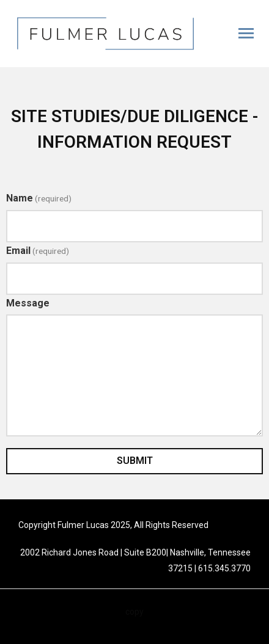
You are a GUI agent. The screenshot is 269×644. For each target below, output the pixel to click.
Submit (135, 461)
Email (38, 251)
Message (28, 303)
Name (39, 198)
